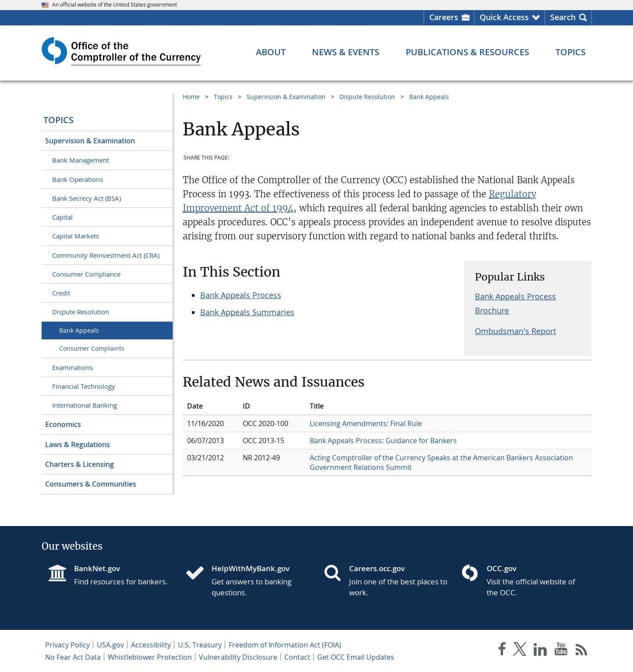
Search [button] (563, 17)
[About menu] (271, 52)
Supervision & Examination (90, 141)
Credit (61, 293)
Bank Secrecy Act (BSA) (87, 198)
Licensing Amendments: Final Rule (366, 423)
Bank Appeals (79, 330)
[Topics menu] (571, 52)
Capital (62, 217)
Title (317, 406)
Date (195, 406)
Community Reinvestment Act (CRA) (106, 255)
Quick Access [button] (504, 17)
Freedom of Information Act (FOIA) (285, 645)
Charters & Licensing (80, 464)
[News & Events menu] (346, 52)
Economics (63, 424)
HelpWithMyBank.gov (251, 568)
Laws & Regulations (78, 444)
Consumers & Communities (91, 484)
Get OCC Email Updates (356, 657)
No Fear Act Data (73, 657)
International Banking (85, 405)
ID (246, 406)
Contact (297, 657)
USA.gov (110, 645)
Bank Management (81, 160)
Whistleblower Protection (150, 657)
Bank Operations (78, 179)
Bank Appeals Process (241, 295)
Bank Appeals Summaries (247, 312)
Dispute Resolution (81, 312)
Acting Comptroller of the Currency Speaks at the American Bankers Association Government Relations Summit (441, 462)
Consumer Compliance (86, 274)
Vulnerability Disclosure (238, 657)
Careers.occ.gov (377, 568)
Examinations (72, 367)
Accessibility (151, 645)
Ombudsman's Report (515, 331)
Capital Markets (76, 236)
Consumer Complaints (92, 348)
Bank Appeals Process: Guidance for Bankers (383, 441)
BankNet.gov (97, 568)
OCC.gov (502, 568)
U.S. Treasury (200, 645)
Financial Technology (84, 386)
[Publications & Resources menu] (467, 52)
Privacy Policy (67, 645)
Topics (58, 120)
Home (191, 97)
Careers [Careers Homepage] (444, 17)
